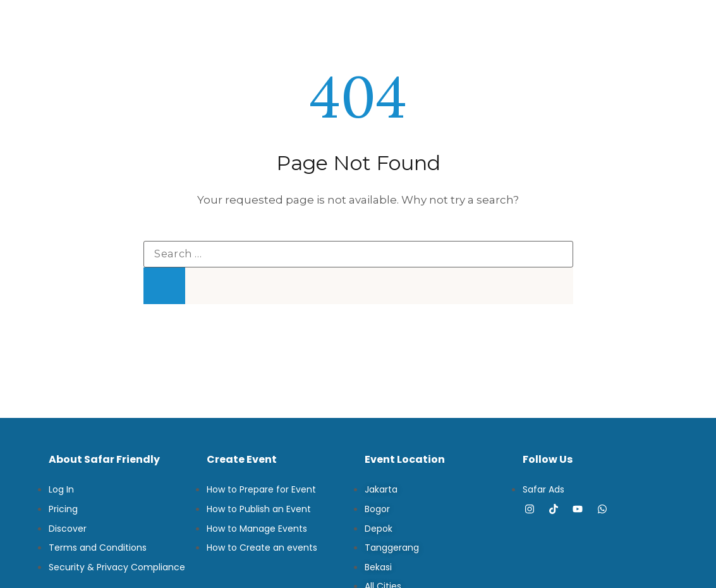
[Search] (164, 286)
